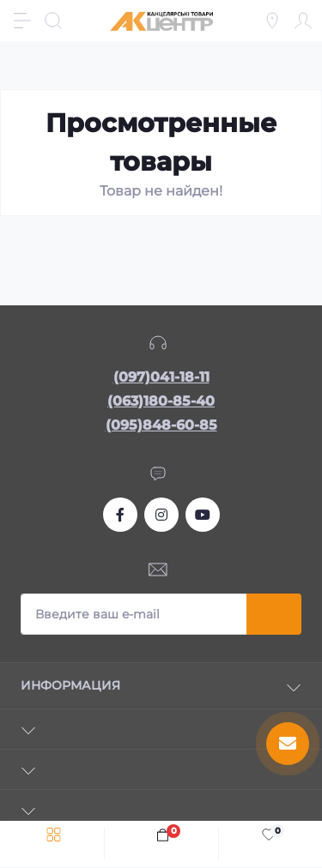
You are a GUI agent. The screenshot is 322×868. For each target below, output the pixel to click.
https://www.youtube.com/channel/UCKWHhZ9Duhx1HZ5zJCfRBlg (203, 515)
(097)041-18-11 (161, 377)
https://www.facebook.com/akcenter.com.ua (120, 515)
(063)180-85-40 (161, 401)
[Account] (303, 21)
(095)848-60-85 (161, 425)
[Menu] (22, 21)
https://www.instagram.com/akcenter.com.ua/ (161, 515)
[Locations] (272, 21)
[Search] (53, 21)
